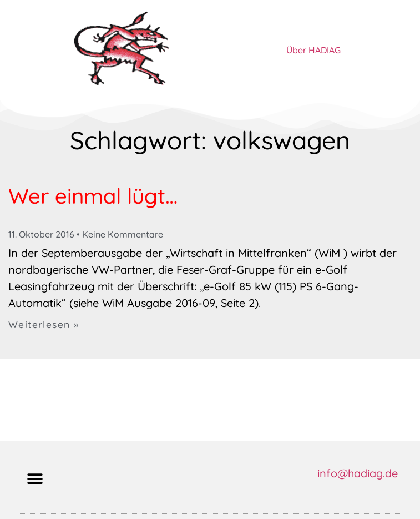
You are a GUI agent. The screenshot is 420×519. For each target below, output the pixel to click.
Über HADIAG (313, 50)
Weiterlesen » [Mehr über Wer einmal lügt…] (44, 324)
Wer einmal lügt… (93, 196)
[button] (35, 479)
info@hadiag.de (358, 473)
